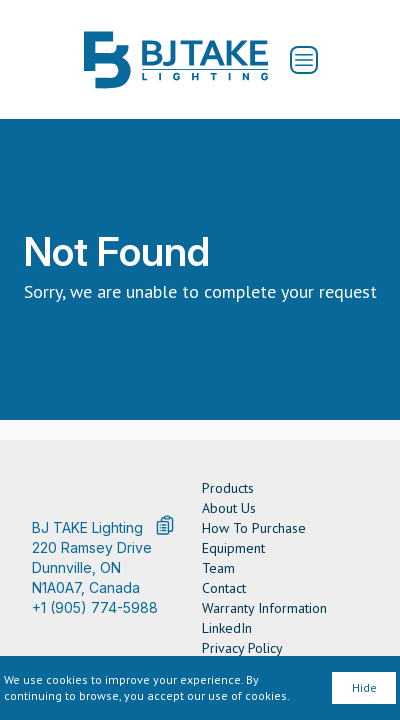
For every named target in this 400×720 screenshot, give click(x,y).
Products (228, 488)
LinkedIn (227, 628)
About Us (229, 508)
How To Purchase (254, 528)
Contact (224, 588)
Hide (364, 687)
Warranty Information (264, 608)
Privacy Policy (242, 648)
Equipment (233, 548)
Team (218, 568)
